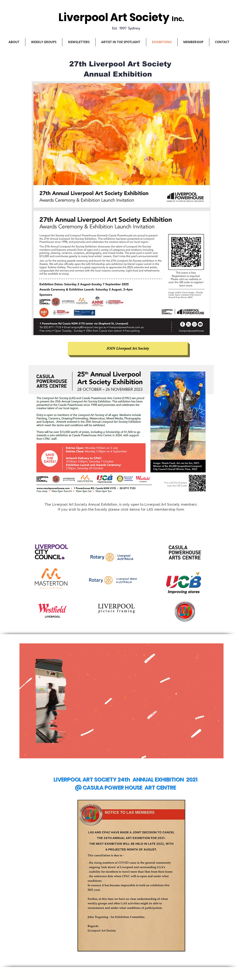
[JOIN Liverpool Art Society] (128, 348)
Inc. (178, 19)
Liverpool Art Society (115, 17)
